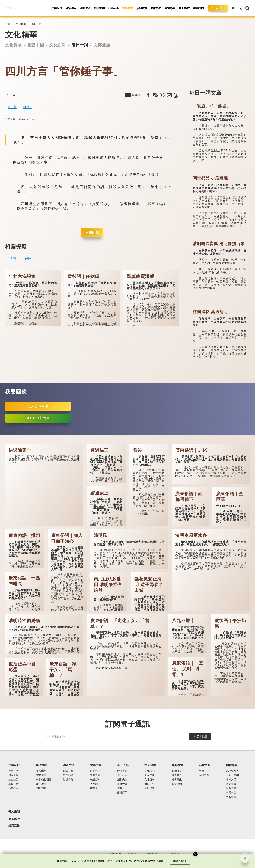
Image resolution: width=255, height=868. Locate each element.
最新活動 (14, 826)
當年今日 (95, 788)
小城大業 (231, 780)
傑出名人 (122, 775)
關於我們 (198, 8)
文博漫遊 (102, 45)
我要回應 (92, 232)
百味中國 (68, 771)
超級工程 (13, 775)
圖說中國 (36, 45)
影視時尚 (68, 780)
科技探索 (13, 788)
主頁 (8, 24)
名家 (202, 771)
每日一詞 (37, 24)
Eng (239, 8)
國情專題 (170, 8)
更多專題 (231, 797)
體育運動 (177, 784)
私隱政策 (145, 861)
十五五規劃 (232, 775)
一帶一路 (231, 793)
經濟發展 (177, 775)
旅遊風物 (68, 775)
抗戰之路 (231, 788)
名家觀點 (156, 8)
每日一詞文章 (205, 93)
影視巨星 (122, 793)
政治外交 (177, 771)
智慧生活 (13, 771)
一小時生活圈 (43, 780)
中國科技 (57, 8)
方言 (13, 107)
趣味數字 (95, 771)
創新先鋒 (122, 780)
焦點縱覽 (142, 8)
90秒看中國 (233, 771)
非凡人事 (113, 8)
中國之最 (95, 775)
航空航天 (13, 780)
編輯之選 (204, 775)
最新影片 (184, 8)
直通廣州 (41, 784)
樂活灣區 (71, 8)
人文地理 (95, 784)
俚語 (28, 107)
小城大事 (122, 784)
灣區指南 (41, 788)
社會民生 (177, 780)
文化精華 (128, 8)
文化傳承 (13, 45)
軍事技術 (13, 784)
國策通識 (231, 784)
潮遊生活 (85, 8)
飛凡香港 (41, 771)
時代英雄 (122, 771)
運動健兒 (122, 788)
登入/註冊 (218, 8)
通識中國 (99, 8)
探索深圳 (41, 775)
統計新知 (95, 780)
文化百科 (58, 45)
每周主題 (14, 811)
